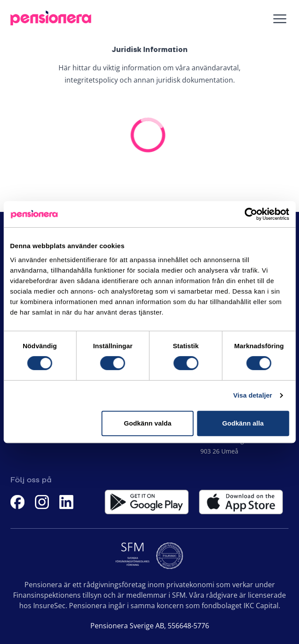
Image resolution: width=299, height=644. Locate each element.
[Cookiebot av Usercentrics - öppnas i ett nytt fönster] (251, 214)
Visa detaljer (253, 395)
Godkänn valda (148, 423)
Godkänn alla (243, 423)
